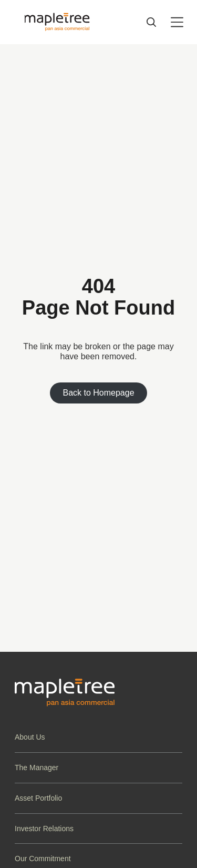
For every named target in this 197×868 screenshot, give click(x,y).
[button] (98, 737)
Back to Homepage (98, 393)
